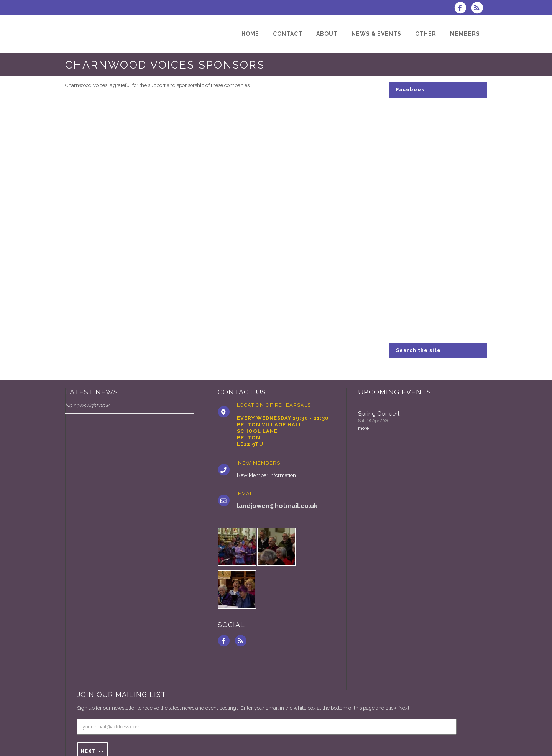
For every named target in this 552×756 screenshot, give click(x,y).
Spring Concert (379, 414)
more (363, 428)
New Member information (266, 475)
